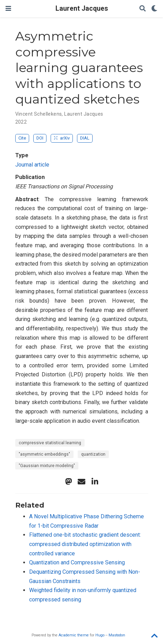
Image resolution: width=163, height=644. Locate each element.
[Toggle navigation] (8, 8)
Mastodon (117, 635)
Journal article (32, 165)
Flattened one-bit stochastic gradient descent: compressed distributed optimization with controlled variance (85, 544)
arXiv (62, 138)
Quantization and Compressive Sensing (77, 562)
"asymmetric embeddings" (44, 454)
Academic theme (74, 635)
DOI (40, 138)
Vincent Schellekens (39, 114)
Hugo (100, 635)
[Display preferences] (154, 9)
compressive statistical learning (50, 443)
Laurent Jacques (82, 8)
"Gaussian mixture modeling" (47, 466)
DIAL (85, 138)
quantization (93, 454)
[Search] (143, 9)
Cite (22, 138)
